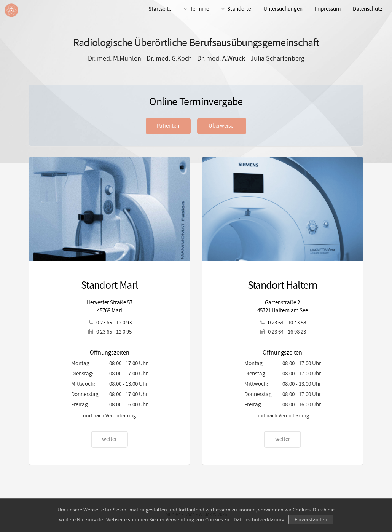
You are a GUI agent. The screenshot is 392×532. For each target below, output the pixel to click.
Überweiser (222, 126)
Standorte (239, 9)
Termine (199, 9)
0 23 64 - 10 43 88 (287, 323)
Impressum (328, 9)
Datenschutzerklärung (259, 519)
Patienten (168, 126)
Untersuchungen (283, 9)
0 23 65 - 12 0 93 (114, 323)
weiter (109, 439)
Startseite (160, 9)
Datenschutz (367, 9)
